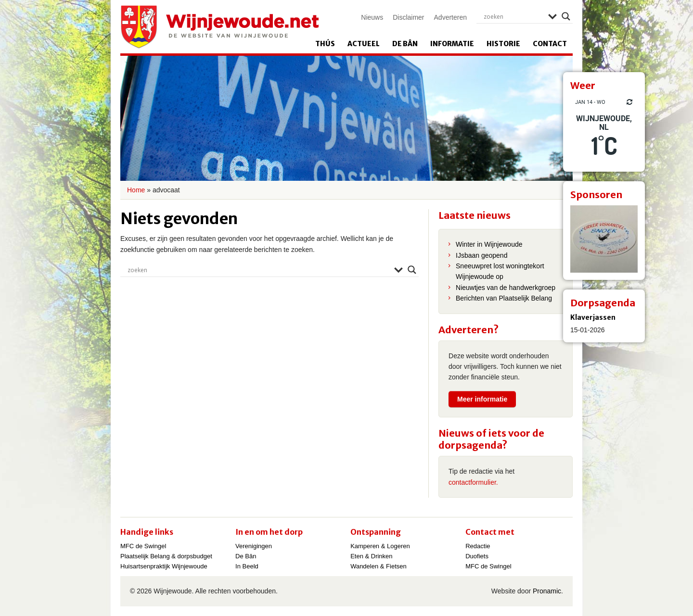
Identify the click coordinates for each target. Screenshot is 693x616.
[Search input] (513, 16)
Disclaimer (408, 17)
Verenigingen (254, 546)
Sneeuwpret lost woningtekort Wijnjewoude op (500, 271)
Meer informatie (482, 399)
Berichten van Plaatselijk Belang (504, 298)
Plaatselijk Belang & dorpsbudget (166, 556)
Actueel (364, 44)
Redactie (478, 546)
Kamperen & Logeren (380, 546)
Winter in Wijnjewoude (489, 244)
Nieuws (372, 17)
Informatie (452, 44)
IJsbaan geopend (481, 255)
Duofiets (477, 556)
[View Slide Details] (604, 239)
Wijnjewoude (219, 27)
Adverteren (450, 17)
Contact (550, 44)
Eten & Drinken (371, 556)
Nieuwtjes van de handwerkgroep (506, 288)
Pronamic (547, 591)
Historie (503, 44)
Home (136, 190)
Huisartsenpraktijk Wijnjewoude (164, 566)
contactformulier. (473, 482)
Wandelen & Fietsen (379, 566)
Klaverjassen (593, 317)
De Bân (405, 44)
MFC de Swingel (143, 546)
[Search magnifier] (566, 16)
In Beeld (247, 566)
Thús (325, 44)
